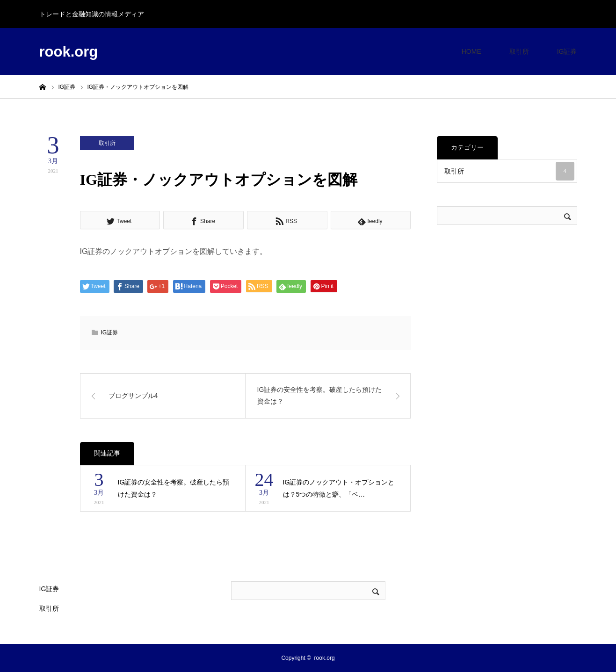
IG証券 (567, 51)
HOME (471, 51)
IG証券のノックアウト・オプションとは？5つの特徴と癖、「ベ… (339, 488)
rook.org (69, 52)
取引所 (519, 51)
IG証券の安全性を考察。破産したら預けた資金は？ (174, 488)
